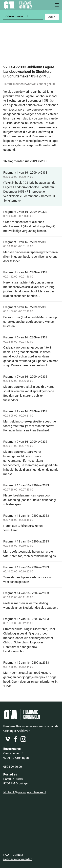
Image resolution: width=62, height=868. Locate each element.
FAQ (6, 855)
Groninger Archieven (17, 731)
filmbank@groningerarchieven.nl (25, 792)
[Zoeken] (23, 16)
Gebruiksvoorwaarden (18, 859)
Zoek (52, 17)
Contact (18, 855)
